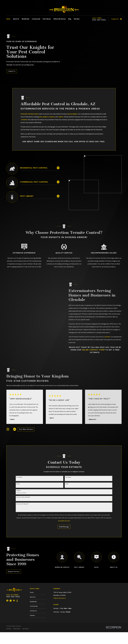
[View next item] (15, 429)
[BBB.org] (17, 601)
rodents (61, 117)
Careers (32, 615)
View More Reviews (26, 429)
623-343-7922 (99, 20)
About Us (33, 597)
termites (24, 120)
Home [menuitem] (8, 19)
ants (41, 117)
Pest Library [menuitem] (47, 19)
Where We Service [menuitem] (60, 19)
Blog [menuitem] (70, 19)
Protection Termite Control (30, 114)
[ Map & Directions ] (59, 598)
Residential (33, 602)
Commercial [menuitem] (36, 19)
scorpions (52, 117)
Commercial (34, 606)
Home (32, 592)
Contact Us (12, 71)
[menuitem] (9, 629)
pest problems (73, 114)
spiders (45, 117)
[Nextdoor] (14, 601)
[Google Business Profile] (11, 601)
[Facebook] (7, 601)
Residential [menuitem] (25, 19)
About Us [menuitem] (16, 19)
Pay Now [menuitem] (77, 19)
